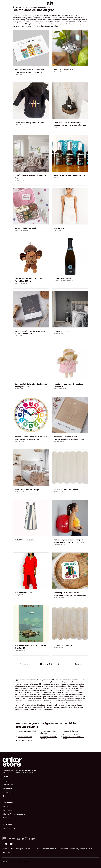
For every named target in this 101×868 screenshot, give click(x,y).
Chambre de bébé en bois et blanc (74, 738)
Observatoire (7, 788)
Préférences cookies (33, 849)
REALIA (56, 178)
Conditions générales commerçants (55, 849)
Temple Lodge (19, 442)
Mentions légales (17, 849)
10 (61, 664)
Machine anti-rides (25, 741)
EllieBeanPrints (59, 597)
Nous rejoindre (8, 785)
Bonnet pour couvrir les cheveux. (49, 738)
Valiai (55, 127)
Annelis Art (18, 75)
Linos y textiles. (20, 595)
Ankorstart (6, 807)
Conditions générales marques (81, 849)
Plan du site (7, 853)
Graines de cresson (25, 737)
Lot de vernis (23, 735)
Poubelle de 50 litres (70, 731)
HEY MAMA (18, 125)
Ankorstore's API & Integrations (14, 814)
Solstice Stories (20, 336)
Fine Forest (57, 72)
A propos (6, 781)
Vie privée (6, 849)
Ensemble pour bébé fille (72, 735)
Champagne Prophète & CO (63, 281)
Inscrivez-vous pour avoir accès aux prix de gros (32, 7)
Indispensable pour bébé (27, 731)
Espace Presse (8, 792)
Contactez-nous (9, 828)
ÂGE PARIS (57, 230)
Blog (4, 796)
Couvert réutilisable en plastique (49, 732)
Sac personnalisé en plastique (51, 735)
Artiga (17, 542)
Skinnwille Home (20, 180)
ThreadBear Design (21, 283)
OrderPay (6, 818)
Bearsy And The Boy (21, 230)
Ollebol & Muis (19, 389)
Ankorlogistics (7, 810)
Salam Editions (20, 650)
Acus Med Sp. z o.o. (60, 545)
